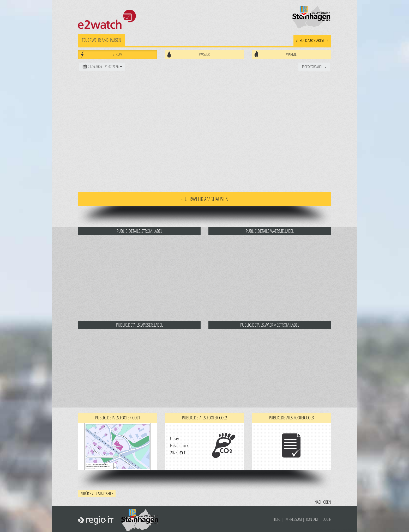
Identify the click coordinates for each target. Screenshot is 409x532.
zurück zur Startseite (312, 40)
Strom (118, 54)
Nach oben (323, 502)
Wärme (291, 54)
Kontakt (312, 519)
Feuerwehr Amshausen (102, 40)
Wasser (204, 54)
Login (327, 519)
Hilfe (277, 519)
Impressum (293, 519)
